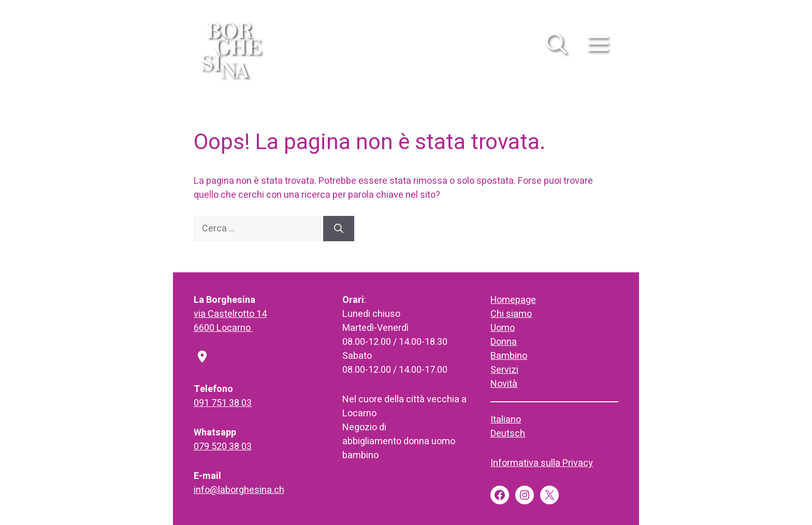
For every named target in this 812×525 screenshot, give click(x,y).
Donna (504, 342)
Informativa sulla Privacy (542, 463)
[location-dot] (202, 358)
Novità (504, 384)
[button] (556, 49)
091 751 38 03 (223, 403)
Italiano (506, 420)
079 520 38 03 (223, 447)
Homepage (513, 300)
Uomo (503, 328)
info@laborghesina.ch (239, 490)
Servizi (504, 370)
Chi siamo (511, 314)
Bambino (509, 356)
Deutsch (508, 434)
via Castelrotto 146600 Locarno (230, 321)
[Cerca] (339, 229)
